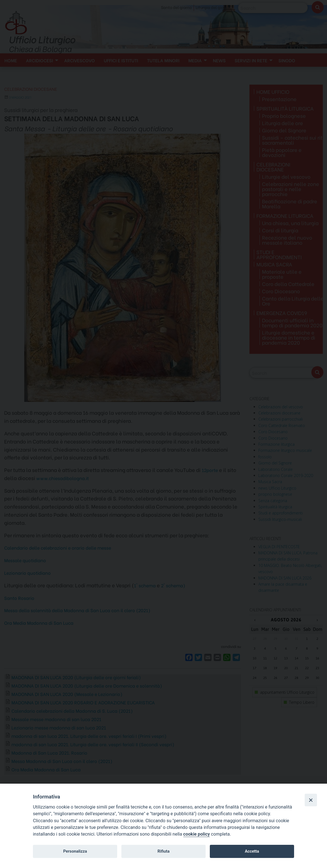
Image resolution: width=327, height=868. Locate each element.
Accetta (252, 851)
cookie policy (197, 834)
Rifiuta (163, 851)
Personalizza (75, 851)
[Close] (311, 800)
